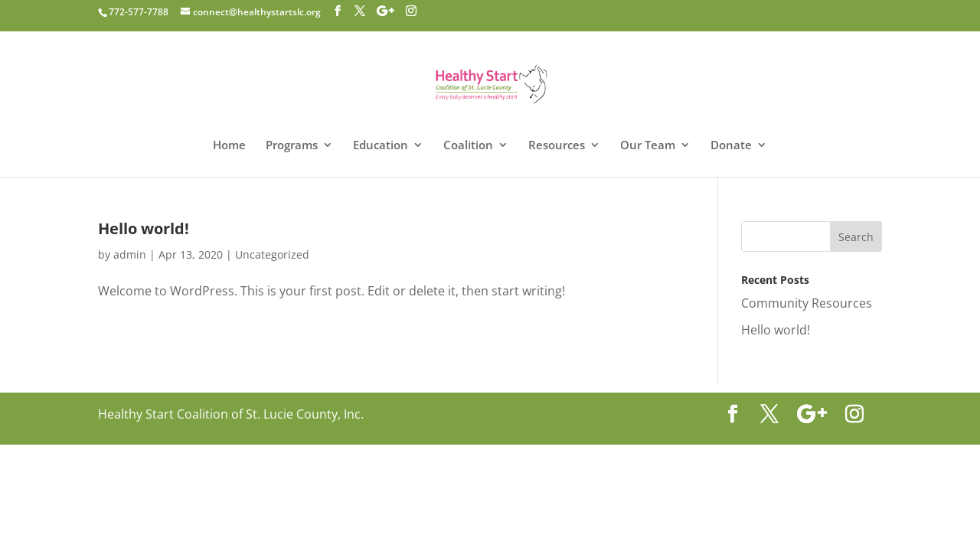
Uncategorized (272, 254)
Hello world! (144, 228)
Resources (557, 146)
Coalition (468, 146)
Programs (292, 146)
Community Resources (807, 303)
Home (229, 146)
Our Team (648, 146)
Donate (731, 146)
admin (130, 254)
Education (381, 146)
